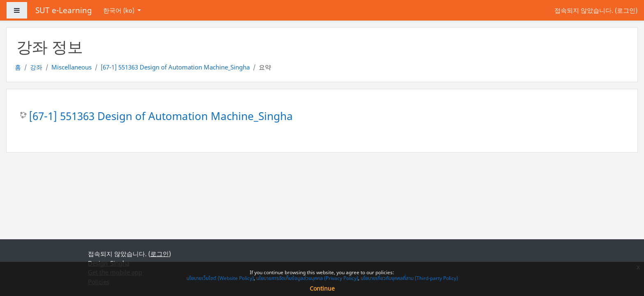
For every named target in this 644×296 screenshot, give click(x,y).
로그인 (626, 10)
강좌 (36, 67)
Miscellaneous (71, 67)
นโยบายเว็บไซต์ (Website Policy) (220, 278)
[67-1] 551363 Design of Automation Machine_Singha (175, 67)
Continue (322, 288)
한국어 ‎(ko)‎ (120, 10)
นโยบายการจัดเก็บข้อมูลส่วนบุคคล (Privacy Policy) (307, 278)
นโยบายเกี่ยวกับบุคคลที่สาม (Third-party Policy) (409, 278)
